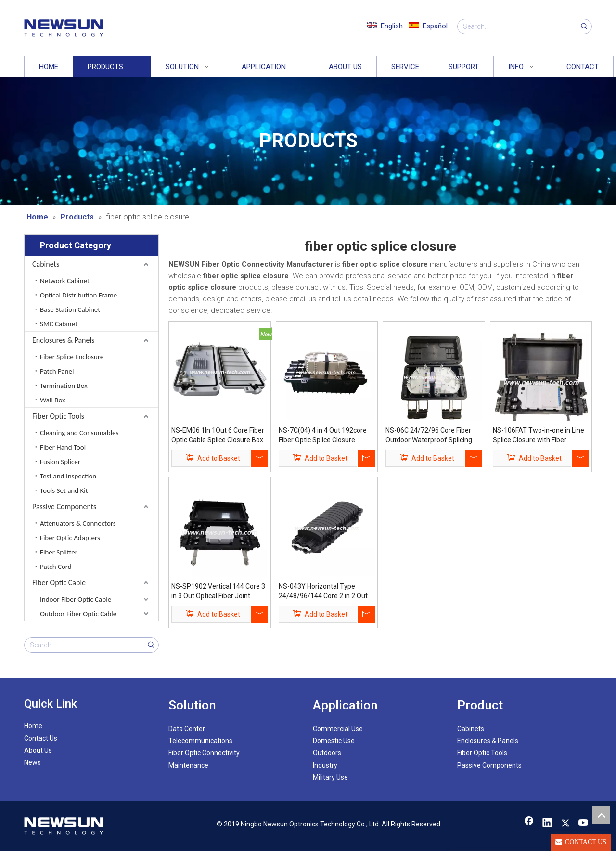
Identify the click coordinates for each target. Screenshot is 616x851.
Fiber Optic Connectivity (204, 753)
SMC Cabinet (59, 324)
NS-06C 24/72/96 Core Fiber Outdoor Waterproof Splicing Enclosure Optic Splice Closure (431, 436)
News (32, 762)
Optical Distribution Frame (78, 295)
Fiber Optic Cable (59, 583)
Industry (325, 765)
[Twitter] (565, 824)
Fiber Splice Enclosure (72, 357)
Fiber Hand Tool (63, 447)
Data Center (187, 729)
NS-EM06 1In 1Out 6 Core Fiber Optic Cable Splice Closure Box (218, 435)
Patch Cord (56, 567)
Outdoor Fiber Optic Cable (78, 614)
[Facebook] (529, 824)
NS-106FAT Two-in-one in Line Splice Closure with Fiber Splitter (539, 436)
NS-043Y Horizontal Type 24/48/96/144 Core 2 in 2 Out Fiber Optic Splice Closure (323, 592)
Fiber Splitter (59, 552)
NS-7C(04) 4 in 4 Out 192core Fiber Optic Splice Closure (323, 435)
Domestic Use (334, 741)
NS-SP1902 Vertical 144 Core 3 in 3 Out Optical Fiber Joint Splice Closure (218, 592)
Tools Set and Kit (64, 490)
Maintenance (188, 765)
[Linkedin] (547, 824)
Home (33, 726)
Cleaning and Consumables (79, 433)
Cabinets (46, 264)
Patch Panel (57, 371)
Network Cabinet (65, 281)
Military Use (330, 777)
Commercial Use (338, 729)
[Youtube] (584, 824)
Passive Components (64, 507)
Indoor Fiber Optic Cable (76, 599)
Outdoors (327, 753)
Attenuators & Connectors (78, 523)
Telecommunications (200, 741)
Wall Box (53, 400)
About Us (38, 750)
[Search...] (517, 26)
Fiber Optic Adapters (70, 538)
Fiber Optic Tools (58, 416)
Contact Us (41, 738)
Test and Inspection (68, 476)
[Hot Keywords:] (584, 26)
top (601, 815)
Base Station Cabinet (70, 309)
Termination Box (64, 386)
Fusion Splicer (60, 462)
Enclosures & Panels (63, 340)
